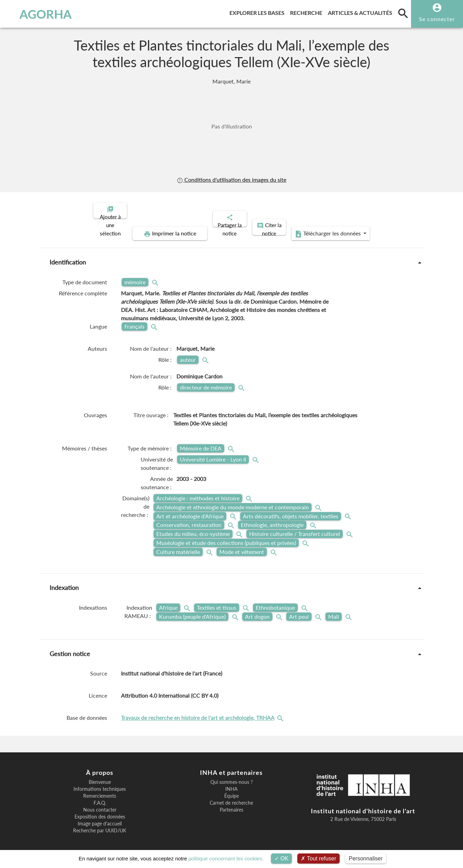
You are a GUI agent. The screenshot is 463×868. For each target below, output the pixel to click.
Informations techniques (100, 783)
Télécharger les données (310, 228)
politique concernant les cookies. (226, 858)
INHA (231, 783)
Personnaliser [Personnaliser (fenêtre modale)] (366, 858)
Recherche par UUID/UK (100, 825)
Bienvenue (100, 776)
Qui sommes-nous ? (232, 776)
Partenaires (232, 804)
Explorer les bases (258, 12)
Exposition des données (100, 811)
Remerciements (100, 790)
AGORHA (40, 14)
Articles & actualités (361, 12)
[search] (403, 13)
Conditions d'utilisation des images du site (232, 180)
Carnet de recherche (231, 797)
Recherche (308, 12)
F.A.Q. (100, 797)
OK (282, 858)
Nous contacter (100, 804)
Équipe (232, 790)
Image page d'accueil (100, 818)
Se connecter (437, 19)
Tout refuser (318, 858)
